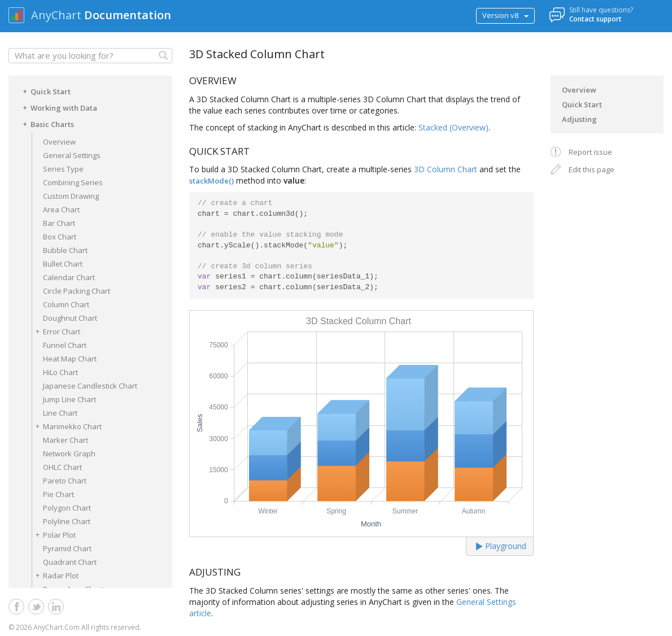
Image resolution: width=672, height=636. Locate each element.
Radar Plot (55, 575)
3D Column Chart (446, 169)
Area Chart (61, 210)
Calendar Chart (69, 277)
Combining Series (73, 182)
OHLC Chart (62, 467)
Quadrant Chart (70, 562)
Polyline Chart (67, 521)
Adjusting (579, 119)
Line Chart (60, 413)
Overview (59, 142)
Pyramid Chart (67, 548)
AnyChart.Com (56, 627)
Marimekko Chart (67, 426)
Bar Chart (59, 223)
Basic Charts (47, 124)
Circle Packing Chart (77, 291)
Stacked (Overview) (453, 127)
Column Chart (66, 304)
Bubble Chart (65, 250)
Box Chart (60, 237)
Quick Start (45, 91)
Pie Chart (58, 494)
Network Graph (69, 454)
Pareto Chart (65, 481)
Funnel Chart (65, 345)
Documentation (128, 15)
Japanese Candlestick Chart (90, 386)
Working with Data (58, 107)
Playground (501, 546)
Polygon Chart (67, 508)
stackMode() (211, 181)
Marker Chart (66, 440)
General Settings (72, 155)
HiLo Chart (60, 372)
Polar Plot (54, 535)
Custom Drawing (71, 196)
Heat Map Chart (70, 359)
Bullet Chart (63, 264)
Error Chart (56, 331)
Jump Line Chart (69, 399)
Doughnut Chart (70, 318)
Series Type (63, 169)
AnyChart (56, 15)
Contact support (595, 19)
